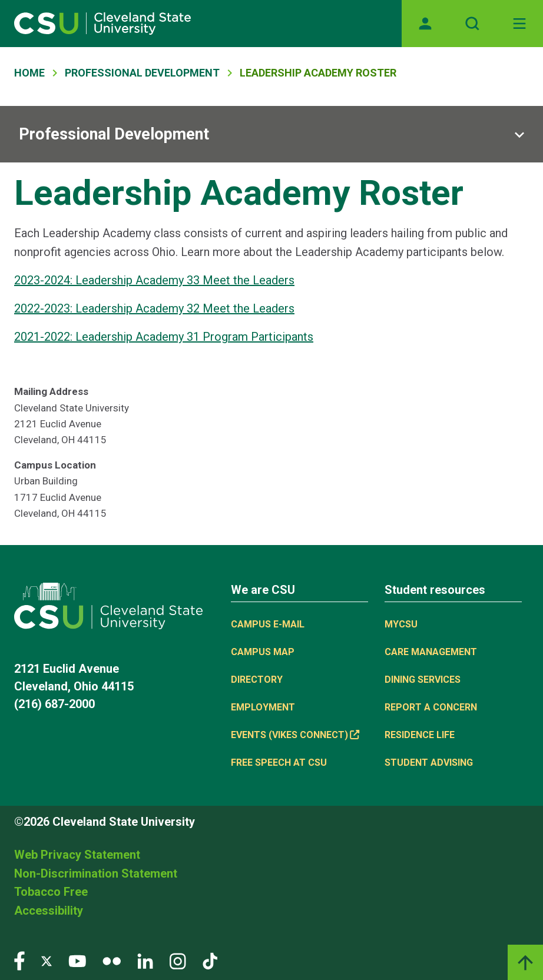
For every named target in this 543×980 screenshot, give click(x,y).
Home (29, 73)
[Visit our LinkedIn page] (145, 960)
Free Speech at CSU (279, 763)
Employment (263, 707)
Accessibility (49, 911)
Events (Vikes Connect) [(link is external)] (295, 735)
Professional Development (142, 73)
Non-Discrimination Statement (96, 873)
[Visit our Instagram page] (178, 960)
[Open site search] (472, 24)
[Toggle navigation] (519, 24)
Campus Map (263, 652)
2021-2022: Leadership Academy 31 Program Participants (164, 337)
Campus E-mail (268, 624)
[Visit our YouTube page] (77, 960)
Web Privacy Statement (77, 855)
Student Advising (429, 763)
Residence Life (420, 735)
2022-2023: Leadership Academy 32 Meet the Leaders (154, 308)
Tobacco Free (51, 892)
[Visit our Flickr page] (112, 960)
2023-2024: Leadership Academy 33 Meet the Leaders (154, 280)
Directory (257, 680)
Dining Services (423, 680)
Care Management (431, 652)
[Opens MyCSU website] (425, 24)
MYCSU (401, 624)
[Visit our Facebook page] (19, 960)
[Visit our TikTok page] (210, 960)
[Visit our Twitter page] (47, 960)
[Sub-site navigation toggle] (271, 134)
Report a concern (431, 707)
